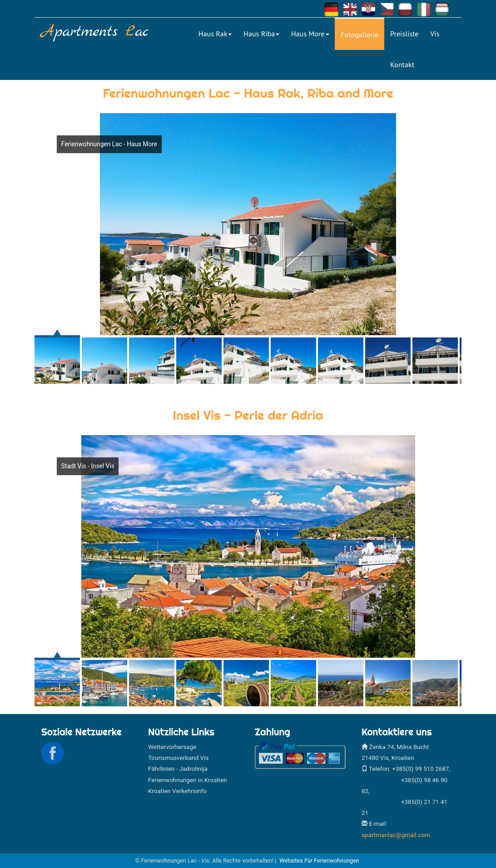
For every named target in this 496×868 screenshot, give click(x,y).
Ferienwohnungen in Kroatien (188, 780)
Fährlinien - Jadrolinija (178, 769)
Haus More (310, 34)
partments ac (95, 32)
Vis (435, 34)
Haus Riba (261, 34)
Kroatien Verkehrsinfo (177, 791)
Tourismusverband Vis (178, 758)
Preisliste (404, 34)
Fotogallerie (360, 35)
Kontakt (402, 64)
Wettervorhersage (172, 747)
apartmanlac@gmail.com (396, 835)
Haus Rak (215, 34)
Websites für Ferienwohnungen (319, 861)
